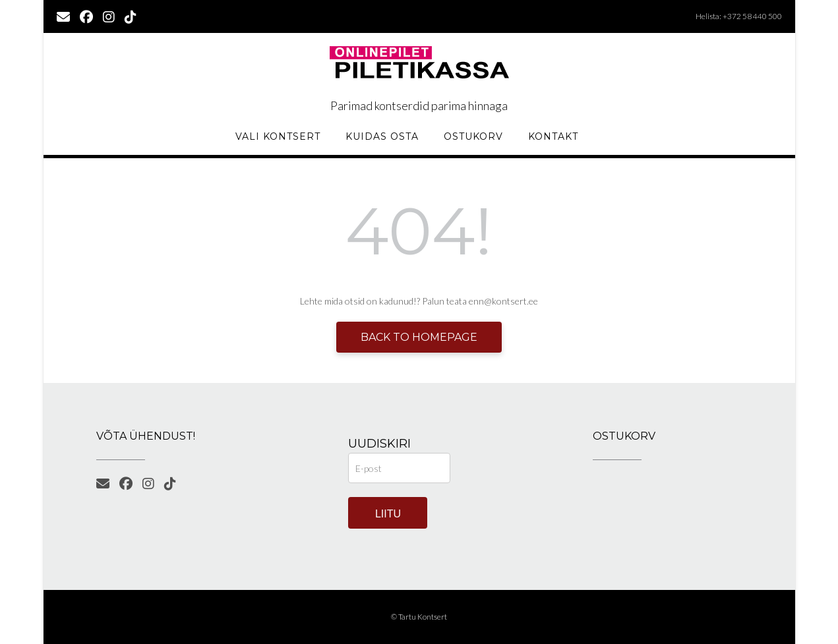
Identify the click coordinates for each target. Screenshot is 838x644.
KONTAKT (553, 136)
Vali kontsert (278, 136)
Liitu (388, 514)
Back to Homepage (419, 337)
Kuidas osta (382, 136)
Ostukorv (473, 136)
